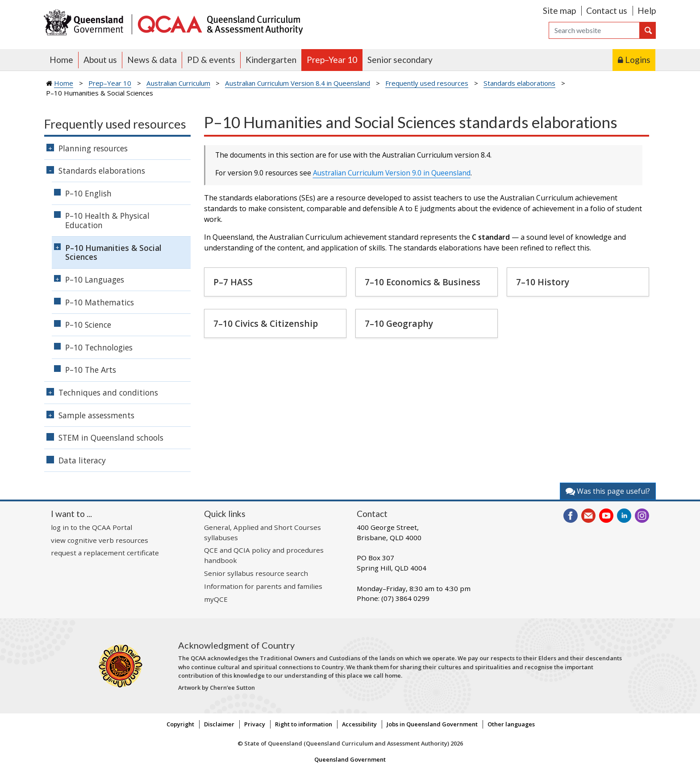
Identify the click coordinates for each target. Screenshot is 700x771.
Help (647, 10)
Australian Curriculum (178, 83)
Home (61, 60)
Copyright (180, 724)
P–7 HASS (233, 282)
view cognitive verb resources (100, 540)
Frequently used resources (427, 83)
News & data (152, 60)
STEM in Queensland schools (111, 438)
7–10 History (543, 282)
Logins (638, 60)
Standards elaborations (519, 83)
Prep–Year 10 (332, 60)
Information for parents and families (263, 586)
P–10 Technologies (99, 347)
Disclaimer (219, 724)
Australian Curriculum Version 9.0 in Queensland (392, 173)
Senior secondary (400, 60)
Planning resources (93, 148)
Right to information (304, 724)
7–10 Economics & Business (423, 282)
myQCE (216, 599)
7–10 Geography (399, 323)
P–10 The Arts (91, 370)
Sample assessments (96, 415)
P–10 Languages (95, 279)
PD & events (211, 60)
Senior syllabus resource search (256, 573)
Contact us (607, 10)
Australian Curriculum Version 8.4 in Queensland (298, 83)
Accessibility (359, 724)
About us (100, 60)
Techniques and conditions (108, 392)
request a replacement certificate (105, 553)
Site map (559, 10)
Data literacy (82, 460)
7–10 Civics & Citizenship (266, 323)
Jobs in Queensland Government (432, 724)
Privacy (255, 724)
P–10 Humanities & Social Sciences (113, 252)
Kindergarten (271, 60)
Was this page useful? (608, 491)
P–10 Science (88, 325)
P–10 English (88, 193)
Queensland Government (350, 759)
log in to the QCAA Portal (92, 527)
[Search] (594, 30)
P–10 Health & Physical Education (107, 220)
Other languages (511, 724)
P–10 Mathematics (100, 302)
